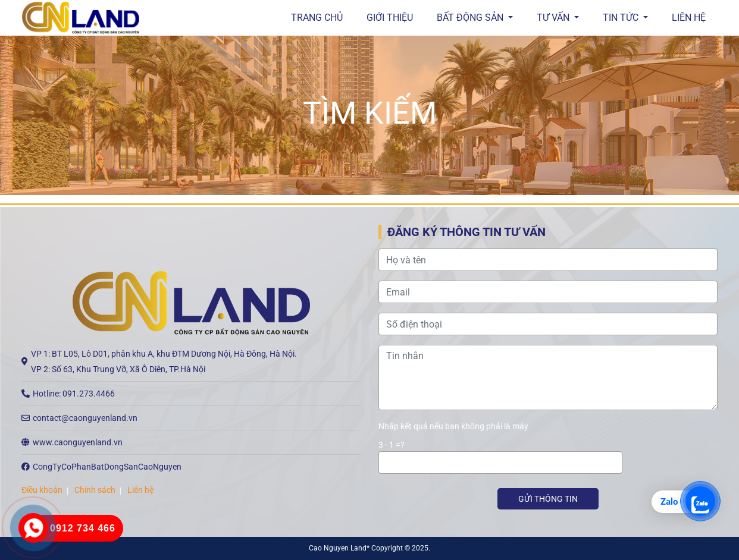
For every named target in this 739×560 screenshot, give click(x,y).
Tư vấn (554, 18)
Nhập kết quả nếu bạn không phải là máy (453, 426)
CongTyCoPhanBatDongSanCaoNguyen (107, 467)
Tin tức (622, 18)
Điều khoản (42, 490)
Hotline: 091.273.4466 (74, 394)
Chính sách (95, 490)
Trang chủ (317, 18)
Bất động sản (471, 18)
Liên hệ (689, 18)
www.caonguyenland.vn (78, 442)
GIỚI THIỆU (390, 18)
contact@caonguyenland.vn (85, 418)
